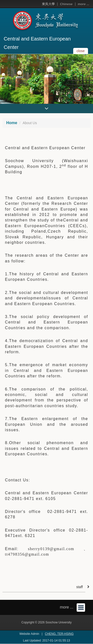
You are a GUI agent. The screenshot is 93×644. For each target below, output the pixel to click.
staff (79, 587)
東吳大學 (48, 4)
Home (12, 123)
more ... (84, 4)
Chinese (66, 4)
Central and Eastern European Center (37, 43)
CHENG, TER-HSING (59, 634)
